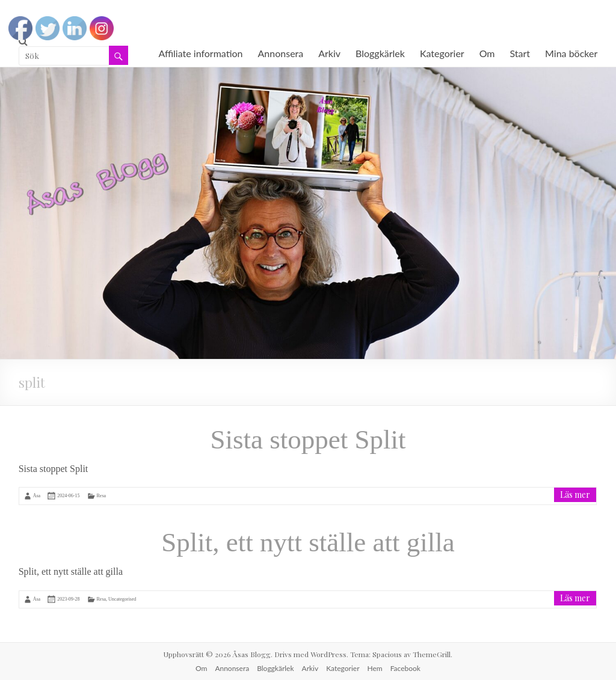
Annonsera (281, 53)
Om (487, 53)
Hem (375, 668)
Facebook (405, 668)
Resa (102, 496)
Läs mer (575, 495)
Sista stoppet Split (308, 440)
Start (520, 53)
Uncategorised (122, 599)
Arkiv (329, 53)
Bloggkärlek (380, 53)
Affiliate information (200, 53)
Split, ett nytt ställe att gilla (308, 542)
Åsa (37, 496)
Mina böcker (571, 53)
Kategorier (442, 53)
